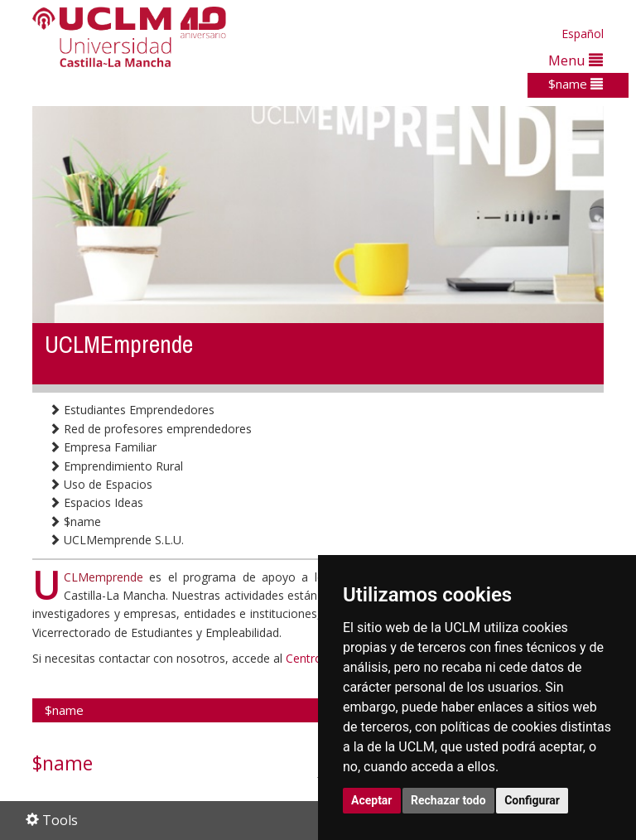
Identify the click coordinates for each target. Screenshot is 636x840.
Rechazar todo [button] (448, 800)
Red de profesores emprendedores (150, 429)
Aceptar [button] (372, 800)
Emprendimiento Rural (116, 466)
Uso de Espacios (101, 484)
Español (583, 34)
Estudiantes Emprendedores (132, 410)
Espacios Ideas (96, 502)
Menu (576, 60)
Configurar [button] (532, 800)
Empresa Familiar (103, 447)
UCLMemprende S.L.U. (116, 540)
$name (576, 84)
